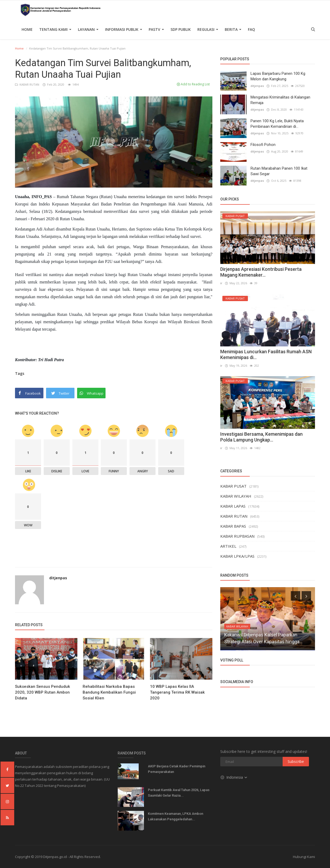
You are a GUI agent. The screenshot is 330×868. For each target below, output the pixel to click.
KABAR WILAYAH (236, 496)
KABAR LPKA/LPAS (237, 556)
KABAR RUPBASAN (237, 536)
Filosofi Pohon (263, 145)
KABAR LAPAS (233, 506)
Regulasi (208, 29)
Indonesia (234, 777)
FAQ (251, 29)
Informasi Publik (124, 29)
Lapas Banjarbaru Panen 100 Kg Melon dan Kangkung (278, 76)
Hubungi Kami (304, 857)
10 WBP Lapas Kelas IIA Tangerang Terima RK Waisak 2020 (177, 692)
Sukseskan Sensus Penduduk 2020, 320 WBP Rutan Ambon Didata (42, 692)
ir (221, 283)
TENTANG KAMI (55, 29)
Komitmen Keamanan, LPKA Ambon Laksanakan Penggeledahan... (176, 816)
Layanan (88, 29)
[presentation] (296, 596)
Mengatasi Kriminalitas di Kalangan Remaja (280, 100)
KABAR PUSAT (233, 486)
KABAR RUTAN (27, 84)
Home (27, 29)
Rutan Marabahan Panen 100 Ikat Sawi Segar (279, 171)
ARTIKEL (228, 546)
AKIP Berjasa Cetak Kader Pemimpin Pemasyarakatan (177, 769)
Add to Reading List (193, 84)
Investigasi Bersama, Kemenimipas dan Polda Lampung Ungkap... (261, 437)
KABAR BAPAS (233, 526)
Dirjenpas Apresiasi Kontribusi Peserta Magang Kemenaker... (261, 272)
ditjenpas (58, 578)
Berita (233, 29)
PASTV (156, 29)
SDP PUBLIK (181, 29)
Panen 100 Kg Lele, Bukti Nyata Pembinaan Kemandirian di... (277, 124)
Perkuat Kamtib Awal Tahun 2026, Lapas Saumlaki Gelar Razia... (179, 793)
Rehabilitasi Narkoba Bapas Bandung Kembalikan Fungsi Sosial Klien (109, 692)
